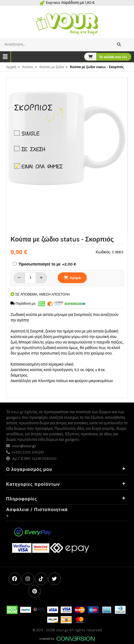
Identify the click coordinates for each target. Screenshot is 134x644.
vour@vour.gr (24, 446)
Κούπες (28, 67)
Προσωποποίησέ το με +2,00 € (47, 264)
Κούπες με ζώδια (52, 67)
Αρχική (11, 67)
